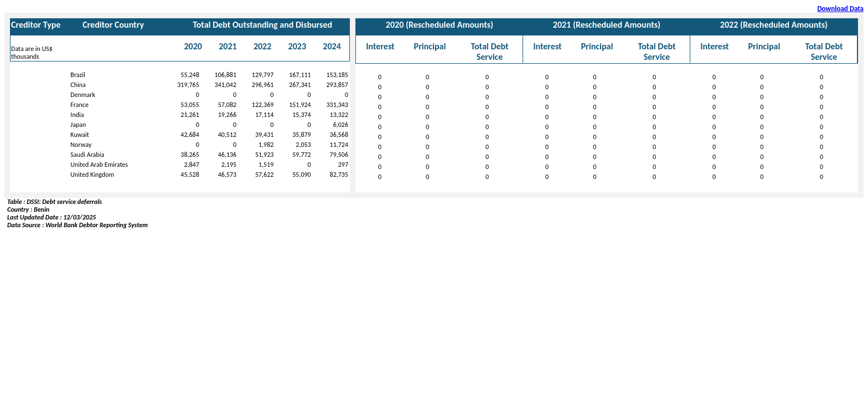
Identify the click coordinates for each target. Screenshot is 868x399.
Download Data (840, 9)
